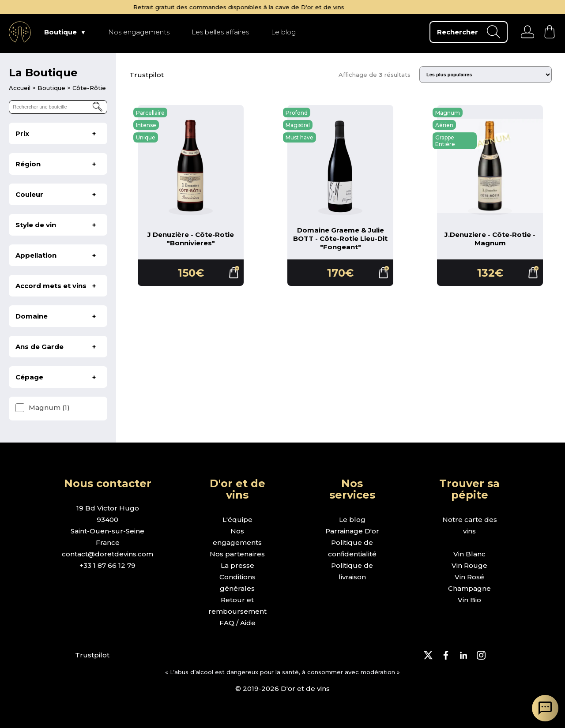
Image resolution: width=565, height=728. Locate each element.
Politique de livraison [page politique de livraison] (352, 571)
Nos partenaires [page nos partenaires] (237, 554)
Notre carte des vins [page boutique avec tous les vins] (470, 525)
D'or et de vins (366, 7)
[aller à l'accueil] (20, 32)
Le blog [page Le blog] (283, 32)
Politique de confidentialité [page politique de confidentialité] (352, 548)
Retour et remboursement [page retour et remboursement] (237, 606)
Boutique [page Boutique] (60, 32)
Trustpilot (147, 75)
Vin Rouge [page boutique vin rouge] (469, 565)
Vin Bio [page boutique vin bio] (469, 600)
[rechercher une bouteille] (58, 107)
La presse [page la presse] (237, 565)
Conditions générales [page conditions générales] (237, 583)
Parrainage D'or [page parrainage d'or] (352, 531)
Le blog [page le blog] (352, 520)
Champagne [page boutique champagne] (469, 588)
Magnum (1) (49, 407)
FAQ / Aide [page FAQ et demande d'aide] (237, 623)
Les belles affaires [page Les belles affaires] (220, 32)
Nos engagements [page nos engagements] (237, 537)
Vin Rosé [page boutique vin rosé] (469, 577)
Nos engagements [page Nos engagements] (139, 32)
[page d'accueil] (21, 88)
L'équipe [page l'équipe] (237, 520)
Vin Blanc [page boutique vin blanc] (469, 554)
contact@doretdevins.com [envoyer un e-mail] (107, 554)
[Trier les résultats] (486, 75)
